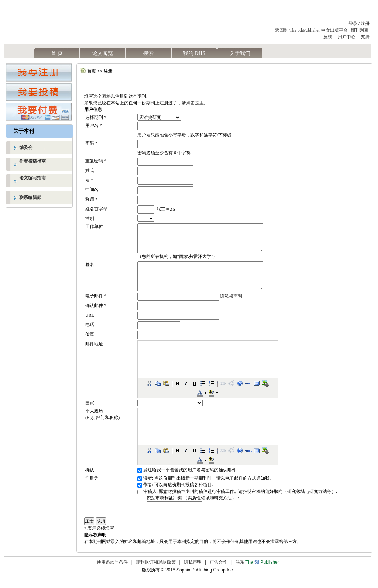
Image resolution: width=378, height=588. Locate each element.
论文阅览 (103, 53)
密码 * (91, 143)
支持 (365, 37)
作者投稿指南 (32, 161)
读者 (148, 489)
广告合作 (219, 573)
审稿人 (150, 502)
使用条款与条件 (112, 573)
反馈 (328, 37)
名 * (89, 180)
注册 (365, 24)
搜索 (148, 53)
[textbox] (174, 516)
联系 (257, 573)
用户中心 (347, 37)
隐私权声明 (231, 307)
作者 (148, 496)
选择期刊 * (96, 117)
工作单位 (94, 226)
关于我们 (240, 53)
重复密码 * (96, 161)
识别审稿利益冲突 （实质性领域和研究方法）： (194, 509)
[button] (149, 394)
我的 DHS (194, 53)
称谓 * (91, 199)
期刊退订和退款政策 (156, 573)
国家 (90, 414)
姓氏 (90, 170)
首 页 (57, 53)
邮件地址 (94, 355)
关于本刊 (24, 131)
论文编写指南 (32, 178)
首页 (92, 71)
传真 (90, 345)
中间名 (92, 190)
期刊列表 (360, 30)
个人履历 (94, 422)
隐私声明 (193, 573)
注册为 (92, 489)
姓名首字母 (96, 209)
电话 (90, 336)
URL (90, 326)
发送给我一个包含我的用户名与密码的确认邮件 (190, 481)
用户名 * (94, 125)
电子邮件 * (96, 307)
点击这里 (195, 103)
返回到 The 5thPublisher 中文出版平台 (311, 30)
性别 (90, 218)
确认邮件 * (96, 317)
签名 (90, 270)
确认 (90, 481)
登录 (353, 24)
